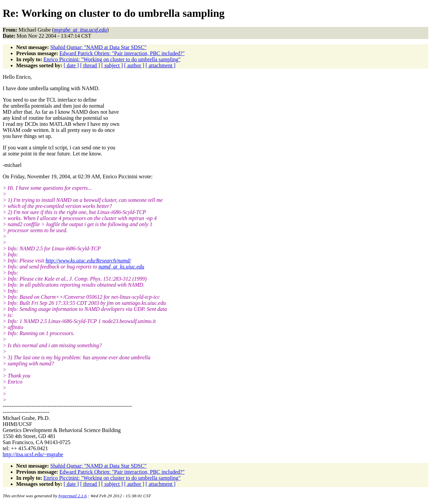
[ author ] (134, 65)
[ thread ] (90, 65)
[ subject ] (112, 65)
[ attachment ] (160, 65)
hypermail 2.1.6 (73, 496)
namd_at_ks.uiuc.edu (121, 267)
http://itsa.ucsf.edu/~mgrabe (33, 454)
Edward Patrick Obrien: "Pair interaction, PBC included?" (122, 53)
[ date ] (71, 65)
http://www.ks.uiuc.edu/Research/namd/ (88, 261)
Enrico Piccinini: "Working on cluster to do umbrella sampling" (112, 59)
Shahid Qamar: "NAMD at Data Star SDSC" (98, 47)
